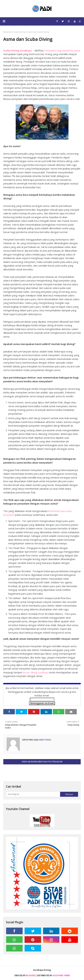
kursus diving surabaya (35, 672)
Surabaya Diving (42, 970)
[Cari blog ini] (33, 794)
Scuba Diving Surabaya (18, 50)
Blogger (31, 975)
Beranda (7, 32)
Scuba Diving (19, 32)
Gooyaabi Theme (61, 975)
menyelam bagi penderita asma (62, 50)
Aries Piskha (45, 740)
